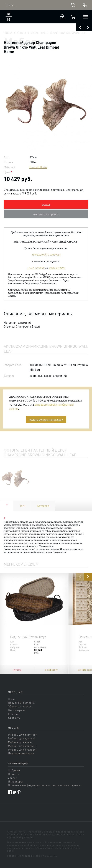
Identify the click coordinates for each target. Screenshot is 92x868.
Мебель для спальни (22, 746)
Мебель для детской (22, 738)
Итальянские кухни (21, 753)
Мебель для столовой (23, 749)
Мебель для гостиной (23, 735)
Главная (8, 33)
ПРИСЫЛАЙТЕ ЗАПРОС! (46, 255)
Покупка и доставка (21, 703)
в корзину (51, 670)
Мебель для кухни (20, 742)
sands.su (52, 856)
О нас (12, 699)
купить (46, 204)
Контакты (14, 718)
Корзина (14, 714)
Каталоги (43, 506)
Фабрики (21, 33)
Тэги (22, 506)
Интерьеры (16, 781)
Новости (14, 774)
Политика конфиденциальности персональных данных (45, 785)
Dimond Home (38, 33)
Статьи (13, 778)
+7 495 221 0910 (36, 268)
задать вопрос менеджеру (46, 419)
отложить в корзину (46, 214)
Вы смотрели (17, 710)
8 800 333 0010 (57, 268)
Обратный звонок (20, 706)
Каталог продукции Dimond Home (68, 33)
